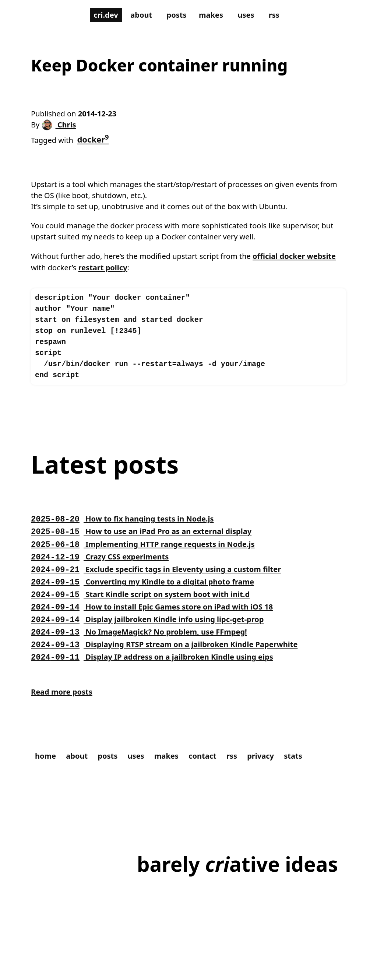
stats (312, 782)
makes (213, 15)
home (47, 782)
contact (215, 782)
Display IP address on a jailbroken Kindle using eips (161, 680)
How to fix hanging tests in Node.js (129, 542)
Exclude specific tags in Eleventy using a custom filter (166, 592)
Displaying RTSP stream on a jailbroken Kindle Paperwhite (175, 667)
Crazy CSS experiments (104, 579)
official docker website (77, 278)
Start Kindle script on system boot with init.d (148, 617)
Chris (61, 127)
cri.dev (101, 15)
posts (176, 15)
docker (97, 141)
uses (250, 15)
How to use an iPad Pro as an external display (149, 554)
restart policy (203, 278)
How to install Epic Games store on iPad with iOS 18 (161, 630)
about (139, 15)
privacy (277, 782)
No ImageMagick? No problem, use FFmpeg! (147, 655)
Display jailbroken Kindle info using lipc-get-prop (156, 642)
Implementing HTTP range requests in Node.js (151, 567)
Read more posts (65, 717)
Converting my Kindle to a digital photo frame (151, 604)
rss (280, 15)
